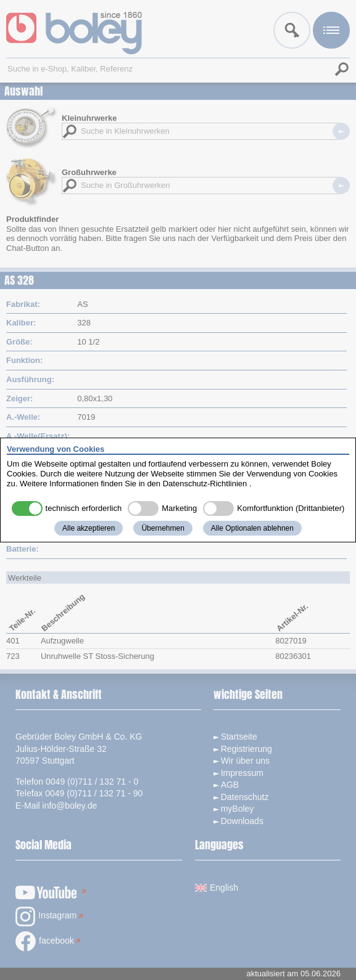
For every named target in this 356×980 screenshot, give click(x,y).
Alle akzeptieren (89, 528)
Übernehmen (163, 528)
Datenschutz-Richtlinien (205, 484)
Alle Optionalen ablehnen (252, 528)
